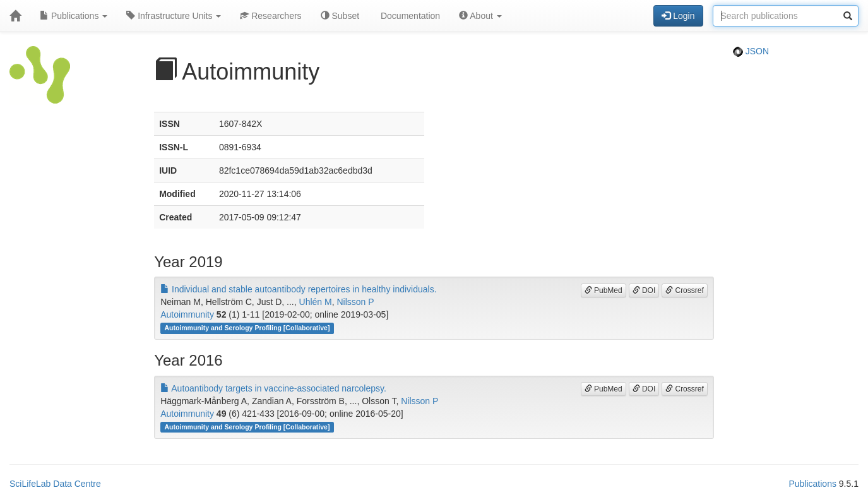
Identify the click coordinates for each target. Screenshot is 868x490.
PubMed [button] (603, 290)
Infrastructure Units (174, 16)
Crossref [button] (685, 290)
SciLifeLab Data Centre (55, 484)
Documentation (409, 16)
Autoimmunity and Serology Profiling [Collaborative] (247, 328)
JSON (751, 51)
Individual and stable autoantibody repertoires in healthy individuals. (298, 289)
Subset (340, 16)
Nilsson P (355, 302)
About (480, 16)
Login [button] (678, 16)
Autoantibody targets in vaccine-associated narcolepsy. (273, 388)
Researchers (271, 16)
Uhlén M (316, 302)
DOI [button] (644, 290)
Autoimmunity (187, 314)
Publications (74, 16)
